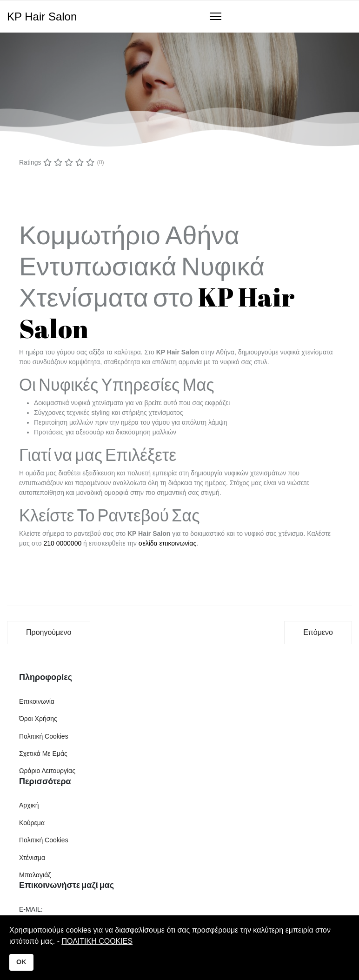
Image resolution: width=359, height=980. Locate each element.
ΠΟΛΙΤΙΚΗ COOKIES (97, 941)
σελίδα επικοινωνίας (167, 543)
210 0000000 (62, 543)
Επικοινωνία (37, 701)
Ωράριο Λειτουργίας (47, 771)
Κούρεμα (32, 823)
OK (21, 962)
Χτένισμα (32, 858)
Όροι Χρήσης (38, 719)
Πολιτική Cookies (44, 736)
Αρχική (29, 805)
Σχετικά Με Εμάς (43, 753)
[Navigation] (216, 17)
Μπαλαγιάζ (35, 875)
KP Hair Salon (42, 17)
